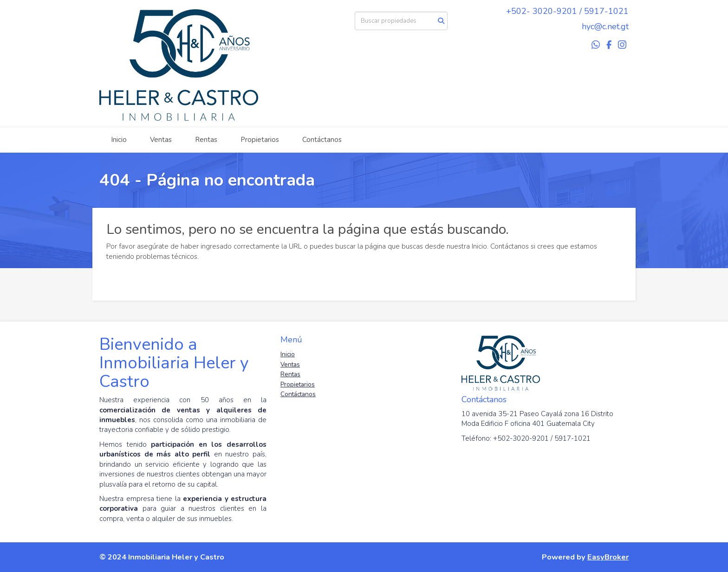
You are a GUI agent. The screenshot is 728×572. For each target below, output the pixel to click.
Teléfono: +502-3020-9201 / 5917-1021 (526, 438)
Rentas (206, 140)
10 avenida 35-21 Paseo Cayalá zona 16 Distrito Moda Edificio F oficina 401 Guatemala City (537, 419)
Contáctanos (322, 140)
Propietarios (260, 140)
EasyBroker (608, 557)
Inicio (119, 140)
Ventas (161, 140)
